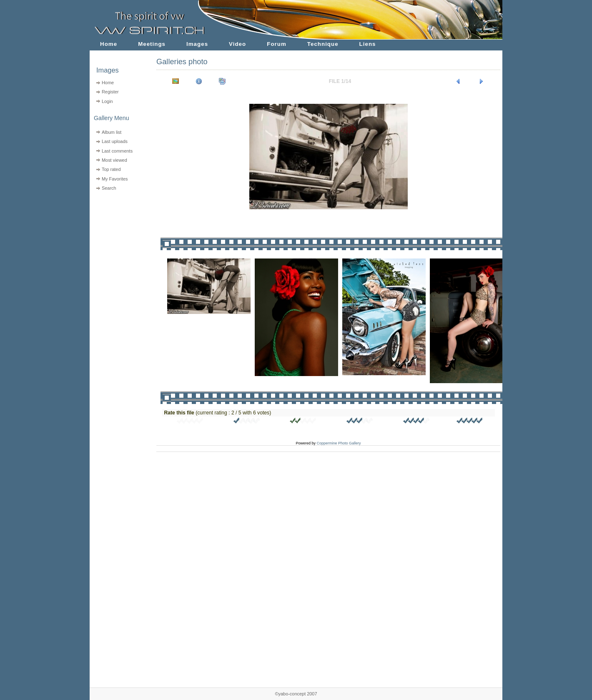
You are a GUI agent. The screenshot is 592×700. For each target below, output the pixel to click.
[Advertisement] (118, 246)
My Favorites (115, 179)
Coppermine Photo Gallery (339, 443)
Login (107, 101)
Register (110, 92)
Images (197, 44)
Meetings (152, 44)
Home (109, 44)
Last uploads (115, 141)
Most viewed (114, 160)
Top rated (111, 169)
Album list (112, 132)
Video (237, 44)
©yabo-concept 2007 (296, 694)
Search (109, 188)
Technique (323, 44)
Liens (368, 44)
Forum (277, 44)
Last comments (117, 151)
